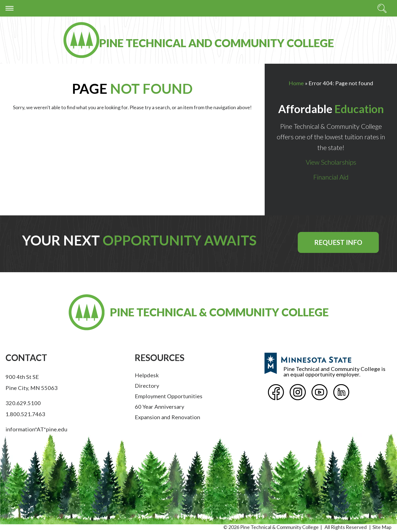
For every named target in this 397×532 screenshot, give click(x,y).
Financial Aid (331, 177)
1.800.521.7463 (25, 414)
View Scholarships (331, 162)
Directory (147, 386)
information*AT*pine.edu (36, 429)
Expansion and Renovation (167, 417)
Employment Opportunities (169, 396)
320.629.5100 (23, 403)
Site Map (382, 527)
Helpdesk (147, 375)
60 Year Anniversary (159, 407)
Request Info (338, 242)
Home (296, 83)
